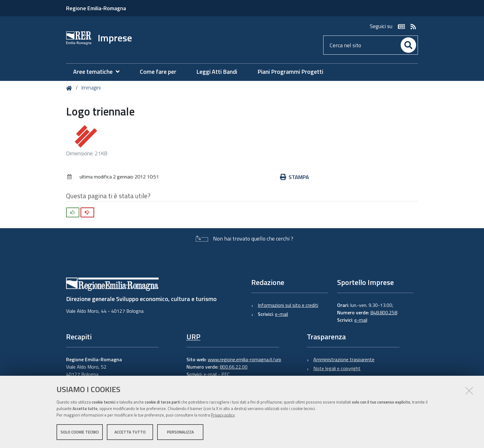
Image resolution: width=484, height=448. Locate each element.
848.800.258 (384, 312)
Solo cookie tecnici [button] (80, 432)
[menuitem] (99, 72)
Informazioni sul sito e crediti (288, 305)
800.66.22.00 (234, 367)
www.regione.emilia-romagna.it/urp (244, 359)
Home (70, 88)
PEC (225, 374)
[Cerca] (408, 45)
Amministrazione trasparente (344, 359)
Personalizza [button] (180, 432)
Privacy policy (223, 415)
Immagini (91, 88)
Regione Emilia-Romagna (96, 8)
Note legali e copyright (337, 368)
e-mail (282, 314)
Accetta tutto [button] (130, 432)
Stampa (294, 177)
